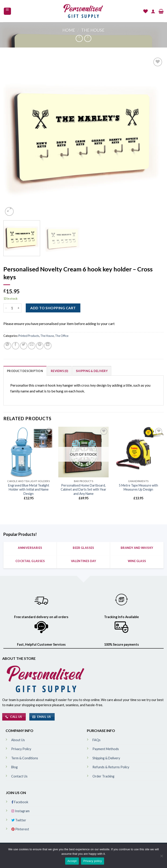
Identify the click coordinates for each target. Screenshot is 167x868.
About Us (18, 740)
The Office (62, 336)
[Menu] (7, 11)
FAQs (96, 740)
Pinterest (20, 829)
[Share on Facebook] (16, 346)
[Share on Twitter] (24, 346)
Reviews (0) (59, 371)
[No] (161, 857)
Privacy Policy (21, 749)
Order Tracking (103, 776)
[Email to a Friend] (32, 346)
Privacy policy (93, 861)
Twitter (19, 820)
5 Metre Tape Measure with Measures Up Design (138, 487)
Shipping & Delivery (92, 371)
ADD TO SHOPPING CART (53, 308)
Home (69, 30)
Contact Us (19, 776)
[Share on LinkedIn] (48, 346)
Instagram (20, 811)
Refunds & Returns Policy (111, 767)
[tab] (25, 371)
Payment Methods (106, 749)
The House (93, 30)
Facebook (20, 802)
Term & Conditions (25, 758)
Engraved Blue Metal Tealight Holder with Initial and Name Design (29, 489)
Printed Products (29, 336)
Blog (14, 767)
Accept (72, 861)
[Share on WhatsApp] (7, 346)
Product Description (25, 371)
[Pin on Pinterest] (40, 346)
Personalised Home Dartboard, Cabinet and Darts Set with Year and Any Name (83, 489)
